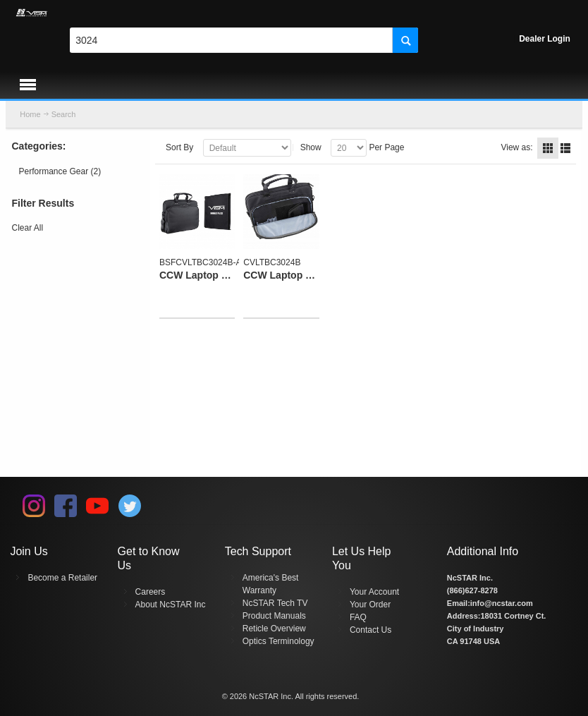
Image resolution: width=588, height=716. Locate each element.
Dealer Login (545, 39)
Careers (151, 592)
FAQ (358, 617)
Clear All (28, 228)
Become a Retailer (62, 578)
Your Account (374, 592)
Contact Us (370, 630)
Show (311, 147)
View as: (516, 147)
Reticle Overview (274, 629)
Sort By (179, 147)
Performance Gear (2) (60, 171)
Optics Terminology (278, 641)
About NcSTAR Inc (171, 605)
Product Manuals (274, 616)
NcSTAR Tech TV (275, 603)
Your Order (370, 605)
